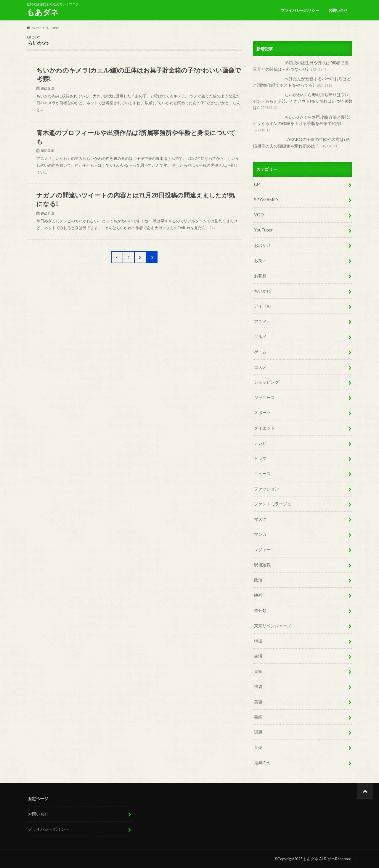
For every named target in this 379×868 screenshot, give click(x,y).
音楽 (258, 747)
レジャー (262, 550)
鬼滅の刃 (262, 762)
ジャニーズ (264, 397)
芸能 (258, 717)
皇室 (258, 671)
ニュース (262, 474)
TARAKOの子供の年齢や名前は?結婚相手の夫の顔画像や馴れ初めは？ (301, 143)
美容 (258, 702)
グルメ (260, 336)
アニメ (260, 321)
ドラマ (260, 458)
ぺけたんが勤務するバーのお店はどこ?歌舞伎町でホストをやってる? (302, 82)
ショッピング (266, 382)
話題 (258, 732)
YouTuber (264, 230)
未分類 (260, 610)
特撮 (258, 641)
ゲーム (260, 352)
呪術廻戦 (262, 565)
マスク (260, 519)
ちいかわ (262, 291)
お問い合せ (338, 10)
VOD (259, 215)
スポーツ (262, 413)
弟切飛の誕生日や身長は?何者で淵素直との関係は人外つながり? (301, 66)
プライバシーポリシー (300, 10)
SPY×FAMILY (266, 200)
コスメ (260, 367)
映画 (258, 595)
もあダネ (43, 12)
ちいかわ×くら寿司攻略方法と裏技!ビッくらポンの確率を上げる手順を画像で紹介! (302, 124)
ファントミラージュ (273, 504)
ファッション (266, 489)
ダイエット (264, 428)
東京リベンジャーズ (273, 626)
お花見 (260, 276)
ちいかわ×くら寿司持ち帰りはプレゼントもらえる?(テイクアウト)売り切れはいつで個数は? (303, 101)
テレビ (260, 443)
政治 (258, 580)
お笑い (260, 260)
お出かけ (262, 245)
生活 (258, 656)
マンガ (260, 534)
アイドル (262, 306)
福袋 (258, 686)
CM (257, 184)
